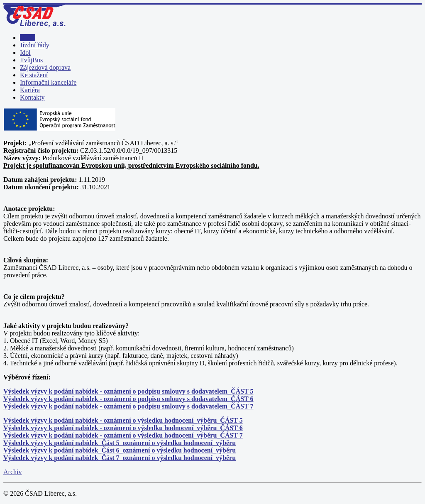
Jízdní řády (35, 45)
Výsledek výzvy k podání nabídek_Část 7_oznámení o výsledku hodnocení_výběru (120, 458)
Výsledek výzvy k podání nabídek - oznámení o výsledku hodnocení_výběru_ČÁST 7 (123, 435)
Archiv (12, 472)
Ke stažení (34, 75)
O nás (28, 38)
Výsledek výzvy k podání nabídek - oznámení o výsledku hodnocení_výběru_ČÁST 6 (123, 428)
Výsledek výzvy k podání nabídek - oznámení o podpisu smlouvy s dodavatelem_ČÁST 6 (128, 399)
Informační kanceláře (48, 82)
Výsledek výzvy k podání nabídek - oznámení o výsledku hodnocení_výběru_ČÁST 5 (123, 420)
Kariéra (30, 90)
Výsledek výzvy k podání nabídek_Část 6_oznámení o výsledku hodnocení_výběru (120, 450)
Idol (25, 53)
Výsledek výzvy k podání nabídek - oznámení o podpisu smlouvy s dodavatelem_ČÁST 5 (128, 391)
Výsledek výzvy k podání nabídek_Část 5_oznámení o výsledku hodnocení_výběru (120, 443)
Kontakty (32, 97)
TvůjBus (31, 60)
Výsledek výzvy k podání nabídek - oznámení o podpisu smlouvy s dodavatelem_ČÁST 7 (128, 406)
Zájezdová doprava (45, 67)
